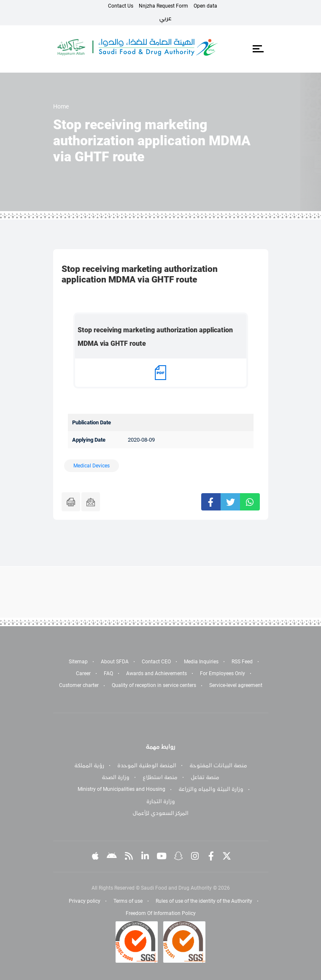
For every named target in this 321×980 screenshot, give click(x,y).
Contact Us (121, 6)
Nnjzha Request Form (163, 6)
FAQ (108, 673)
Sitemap (78, 662)
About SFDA (115, 662)
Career (83, 673)
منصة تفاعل (205, 777)
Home (61, 106)
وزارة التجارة (161, 801)
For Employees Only (223, 673)
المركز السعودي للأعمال (160, 813)
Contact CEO (156, 662)
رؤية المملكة (89, 766)
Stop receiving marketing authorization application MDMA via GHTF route (155, 337)
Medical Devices (92, 466)
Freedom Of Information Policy (161, 913)
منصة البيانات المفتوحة (218, 766)
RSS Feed (242, 662)
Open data (205, 6)
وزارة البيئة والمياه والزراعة (211, 789)
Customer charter (79, 685)
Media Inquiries (201, 662)
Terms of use (128, 901)
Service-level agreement (236, 685)
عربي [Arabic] (165, 18)
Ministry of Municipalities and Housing (121, 789)
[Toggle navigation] (258, 49)
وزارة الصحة (116, 777)
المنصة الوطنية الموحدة (147, 766)
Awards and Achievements (156, 673)
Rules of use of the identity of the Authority (204, 901)
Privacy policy (85, 901)
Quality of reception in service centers (154, 685)
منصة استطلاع (160, 777)
